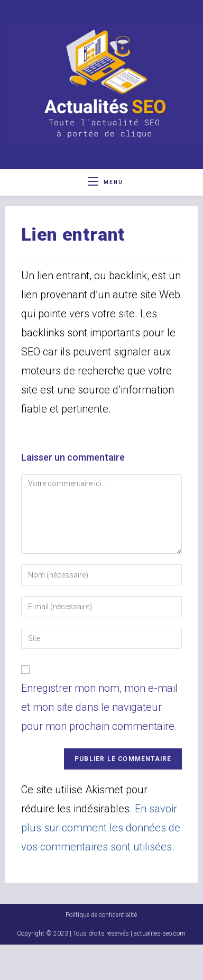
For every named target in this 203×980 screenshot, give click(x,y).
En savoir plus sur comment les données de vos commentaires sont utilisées (101, 828)
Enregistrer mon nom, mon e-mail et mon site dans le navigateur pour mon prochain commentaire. (99, 707)
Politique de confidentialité (101, 950)
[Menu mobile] (105, 182)
